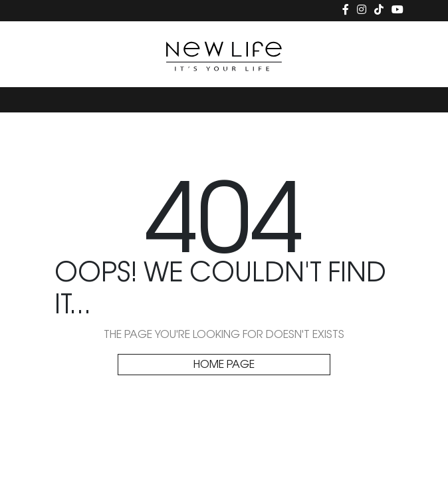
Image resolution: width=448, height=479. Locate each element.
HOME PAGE (224, 365)
